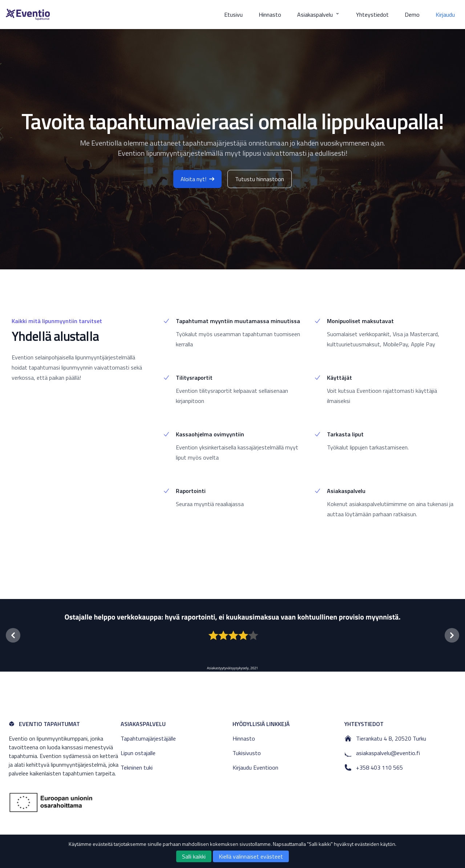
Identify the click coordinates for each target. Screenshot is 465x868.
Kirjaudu (445, 15)
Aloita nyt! (197, 179)
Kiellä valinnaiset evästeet (251, 856)
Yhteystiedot (372, 15)
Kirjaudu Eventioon (255, 767)
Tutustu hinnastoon (260, 179)
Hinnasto (270, 15)
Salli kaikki (194, 856)
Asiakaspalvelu (319, 15)
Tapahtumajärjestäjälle (148, 738)
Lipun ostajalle (138, 753)
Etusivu (233, 15)
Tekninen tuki (137, 767)
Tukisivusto (247, 753)
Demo (412, 15)
